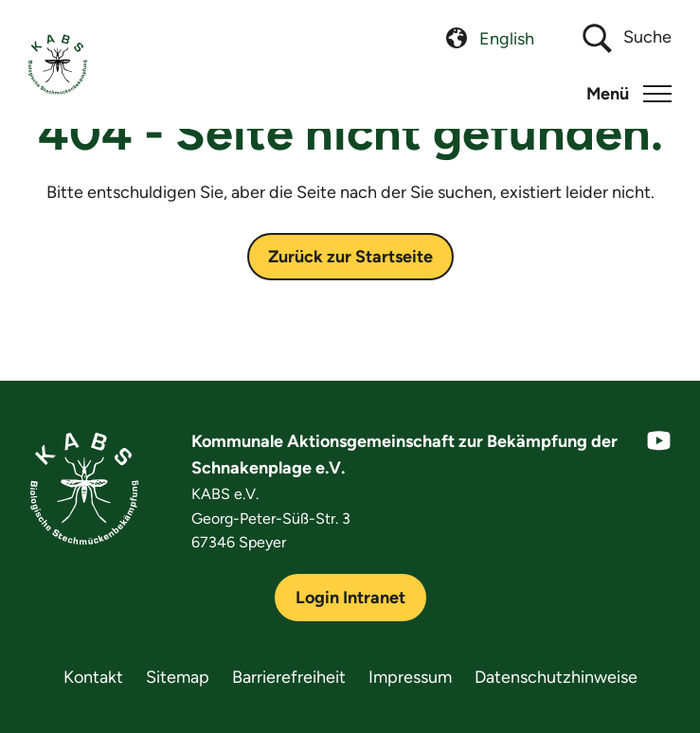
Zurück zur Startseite (350, 257)
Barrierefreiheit (289, 677)
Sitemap (178, 677)
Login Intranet (350, 598)
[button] (629, 94)
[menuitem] (507, 38)
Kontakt (93, 677)
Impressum (410, 677)
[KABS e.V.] (58, 64)
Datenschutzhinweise (556, 677)
